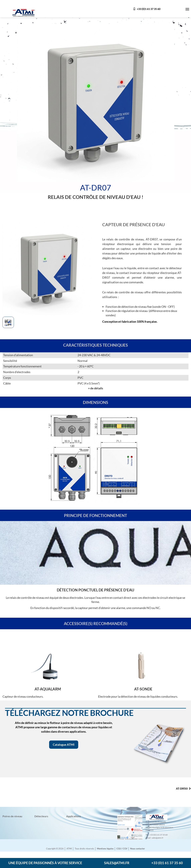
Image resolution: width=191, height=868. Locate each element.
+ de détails (96, 388)
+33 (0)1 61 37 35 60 (147, 9)
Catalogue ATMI (64, 745)
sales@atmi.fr (117, 863)
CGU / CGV (122, 849)
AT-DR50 (183, 789)
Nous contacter (138, 849)
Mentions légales (105, 849)
